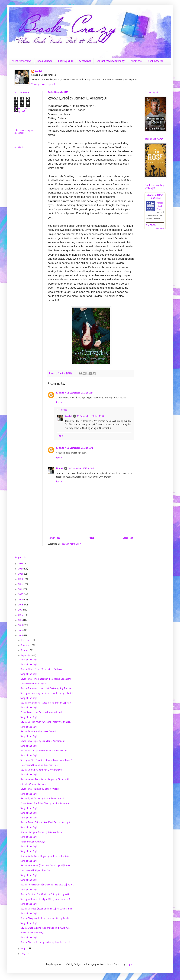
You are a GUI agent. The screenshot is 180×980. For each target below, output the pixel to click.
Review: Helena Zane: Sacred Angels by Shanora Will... (46, 780)
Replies (63, 410)
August (25, 949)
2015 (21, 620)
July (23, 954)
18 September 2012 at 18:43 (90, 416)
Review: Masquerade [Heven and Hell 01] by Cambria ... (46, 918)
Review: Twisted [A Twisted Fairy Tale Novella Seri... (44, 751)
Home (91, 538)
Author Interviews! (22, 61)
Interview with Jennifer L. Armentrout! (39, 765)
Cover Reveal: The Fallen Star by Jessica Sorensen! (45, 803)
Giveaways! (85, 61)
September (27, 656)
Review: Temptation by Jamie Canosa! (38, 732)
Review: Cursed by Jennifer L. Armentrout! (41, 770)
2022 (21, 584)
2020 (21, 594)
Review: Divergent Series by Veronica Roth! (41, 832)
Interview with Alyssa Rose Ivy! (35, 870)
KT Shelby (61, 393)
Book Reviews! (45, 61)
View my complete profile (44, 84)
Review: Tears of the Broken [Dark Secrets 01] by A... (46, 823)
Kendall (38, 71)
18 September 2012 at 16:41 (80, 448)
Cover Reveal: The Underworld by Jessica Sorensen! (46, 679)
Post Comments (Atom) (71, 544)
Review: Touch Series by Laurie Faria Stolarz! (42, 799)
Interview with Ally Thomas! (34, 684)
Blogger (130, 964)
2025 (21, 569)
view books (160, 228)
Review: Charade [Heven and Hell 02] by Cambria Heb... (46, 909)
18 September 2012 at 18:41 (82, 469)
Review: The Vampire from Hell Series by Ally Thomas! (46, 689)
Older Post (128, 538)
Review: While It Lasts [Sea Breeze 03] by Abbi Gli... (45, 928)
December (26, 640)
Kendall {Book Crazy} (160, 206)
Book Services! (156, 61)
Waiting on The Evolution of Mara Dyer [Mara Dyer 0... (47, 760)
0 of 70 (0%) (151, 225)
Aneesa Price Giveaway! (32, 933)
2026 (21, 564)
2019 (21, 600)
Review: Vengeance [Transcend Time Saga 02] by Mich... (47, 866)
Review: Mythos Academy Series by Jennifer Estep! (45, 942)
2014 (21, 625)
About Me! (136, 61)
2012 (21, 636)
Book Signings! (66, 61)
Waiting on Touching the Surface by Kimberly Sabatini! (47, 693)
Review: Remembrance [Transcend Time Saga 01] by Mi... (47, 885)
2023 (21, 579)
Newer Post (54, 538)
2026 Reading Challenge (155, 196)
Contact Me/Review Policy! (111, 61)
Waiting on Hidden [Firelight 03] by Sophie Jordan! (45, 899)
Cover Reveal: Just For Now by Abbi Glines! (41, 713)
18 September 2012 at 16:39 (80, 393)
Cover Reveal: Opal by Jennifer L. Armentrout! (43, 741)
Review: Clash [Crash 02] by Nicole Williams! (41, 669)
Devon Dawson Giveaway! (33, 842)
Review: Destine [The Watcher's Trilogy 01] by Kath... (45, 894)
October (25, 650)
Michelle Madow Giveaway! (33, 784)
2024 (21, 574)
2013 (21, 631)
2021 (21, 589)
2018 (21, 605)
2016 (21, 615)
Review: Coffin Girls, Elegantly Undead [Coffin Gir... (45, 856)
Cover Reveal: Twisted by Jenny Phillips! (40, 789)
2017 (21, 610)
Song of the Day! (29, 660)
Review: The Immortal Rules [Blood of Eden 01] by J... (46, 703)
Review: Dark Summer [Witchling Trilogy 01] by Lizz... (46, 722)
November (26, 645)
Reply (59, 403)
